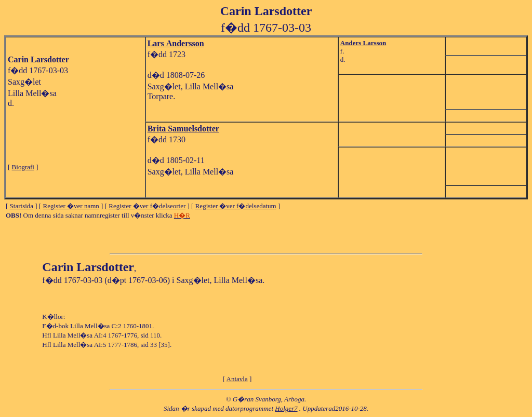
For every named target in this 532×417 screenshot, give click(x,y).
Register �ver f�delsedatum (236, 206)
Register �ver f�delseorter (147, 206)
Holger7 (286, 408)
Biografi (23, 167)
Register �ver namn (71, 206)
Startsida (22, 206)
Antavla (237, 379)
